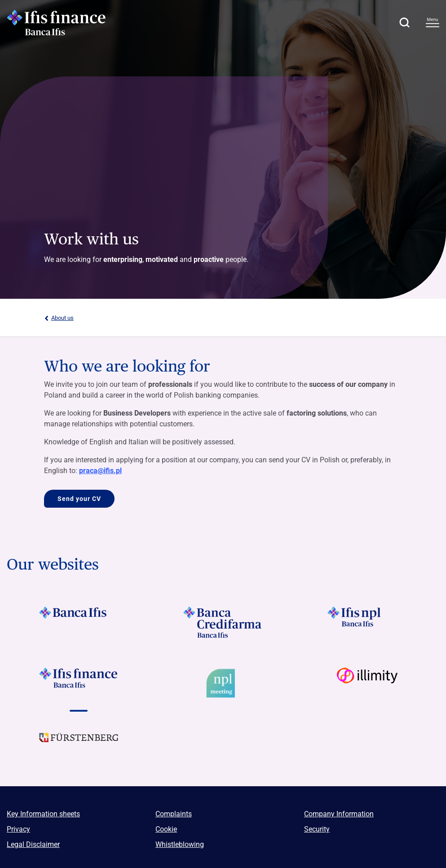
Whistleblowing (180, 844)
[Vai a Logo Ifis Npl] (367, 622)
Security (317, 829)
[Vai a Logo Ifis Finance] (79, 683)
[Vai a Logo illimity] (367, 683)
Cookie (166, 829)
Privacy (18, 829)
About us (59, 318)
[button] (404, 22)
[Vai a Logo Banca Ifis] (79, 622)
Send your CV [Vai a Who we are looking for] (79, 499)
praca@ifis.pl (100, 471)
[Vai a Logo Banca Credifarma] (223, 622)
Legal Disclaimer (33, 844)
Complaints (174, 814)
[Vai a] (223, 683)
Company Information (339, 814)
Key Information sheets (43, 814)
